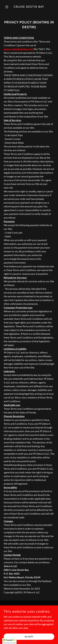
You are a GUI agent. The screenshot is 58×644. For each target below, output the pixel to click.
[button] (8, 7)
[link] (29, 7)
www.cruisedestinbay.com (18, 49)
